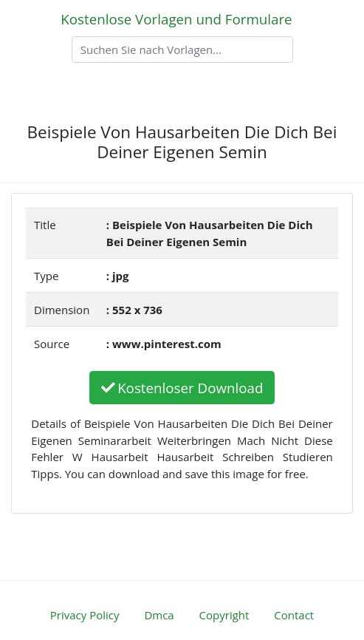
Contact (294, 615)
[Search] (182, 50)
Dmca (159, 615)
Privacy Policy (85, 615)
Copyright (224, 615)
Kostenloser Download (182, 388)
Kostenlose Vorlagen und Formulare (176, 19)
